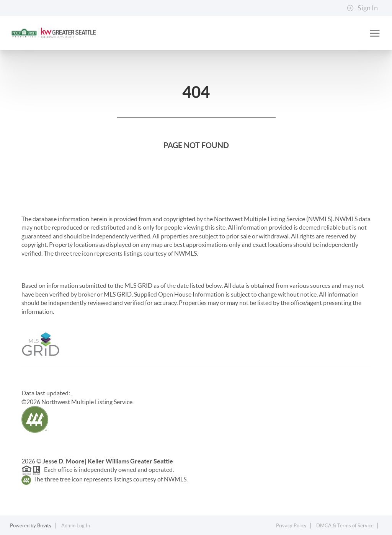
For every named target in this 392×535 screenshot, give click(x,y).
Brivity (44, 526)
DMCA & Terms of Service (345, 526)
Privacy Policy (291, 526)
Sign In (362, 8)
